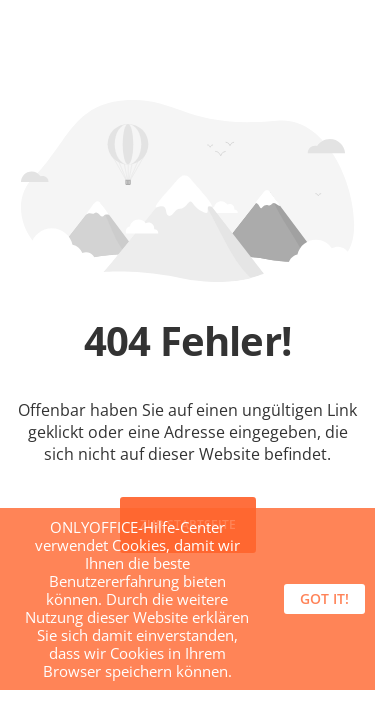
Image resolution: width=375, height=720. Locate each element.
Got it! (324, 598)
